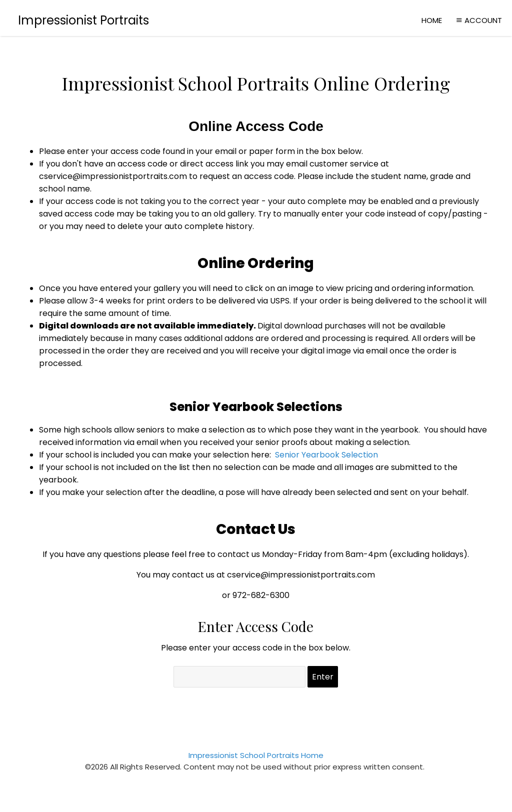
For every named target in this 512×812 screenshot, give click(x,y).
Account (478, 20)
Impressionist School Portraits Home (256, 755)
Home (432, 20)
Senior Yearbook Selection (326, 455)
